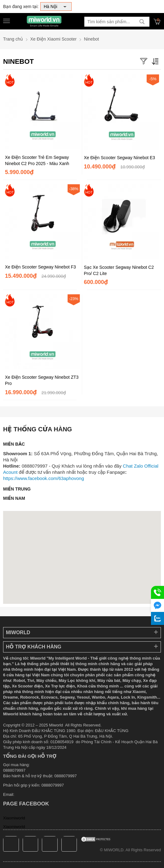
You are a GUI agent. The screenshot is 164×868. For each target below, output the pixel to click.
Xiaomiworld (14, 818)
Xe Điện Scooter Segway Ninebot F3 (40, 267)
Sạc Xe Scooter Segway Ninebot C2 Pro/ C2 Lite (119, 270)
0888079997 (53, 785)
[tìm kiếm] (142, 22)
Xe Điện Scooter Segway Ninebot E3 (120, 158)
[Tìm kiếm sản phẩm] (117, 22)
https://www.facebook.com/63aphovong (44, 478)
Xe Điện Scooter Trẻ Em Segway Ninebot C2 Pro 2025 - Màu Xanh (37, 160)
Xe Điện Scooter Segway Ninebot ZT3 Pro (42, 380)
